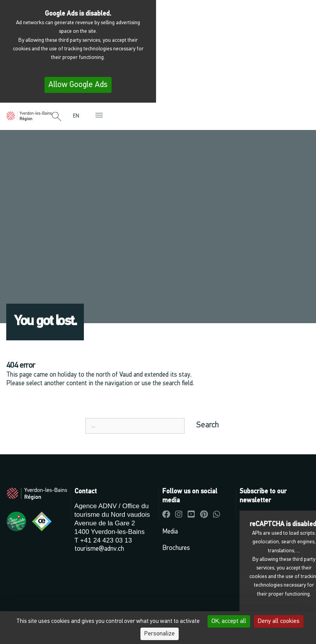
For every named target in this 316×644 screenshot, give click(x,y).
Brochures (176, 548)
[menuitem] (78, 116)
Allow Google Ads (78, 85)
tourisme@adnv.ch (99, 549)
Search (208, 425)
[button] (57, 117)
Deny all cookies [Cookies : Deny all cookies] (279, 621)
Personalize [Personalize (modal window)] (160, 634)
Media (170, 532)
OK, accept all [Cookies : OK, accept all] (229, 621)
